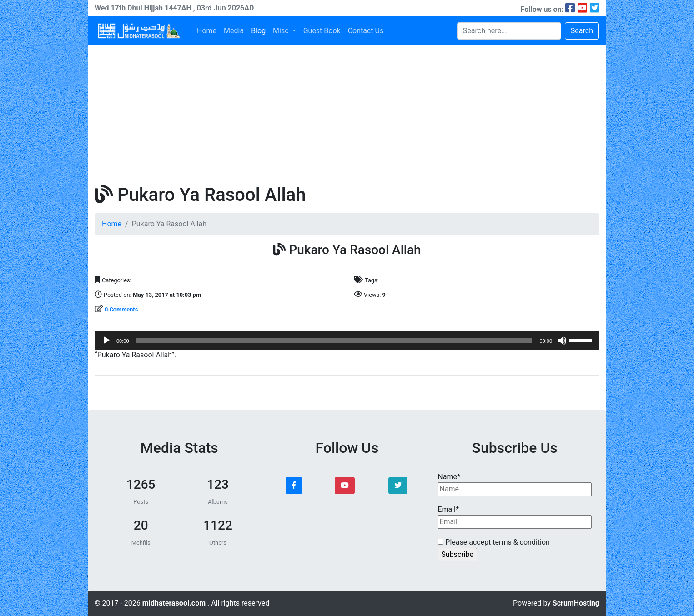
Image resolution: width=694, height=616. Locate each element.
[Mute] (562, 341)
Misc (282, 31)
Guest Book (322, 31)
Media (234, 31)
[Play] (106, 341)
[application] (347, 341)
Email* (515, 517)
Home (207, 31)
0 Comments (121, 309)
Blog (258, 31)
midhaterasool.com (175, 603)
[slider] (334, 341)
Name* (515, 484)
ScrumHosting (576, 603)
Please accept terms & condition (494, 542)
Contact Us (366, 31)
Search (582, 31)
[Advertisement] (347, 113)
